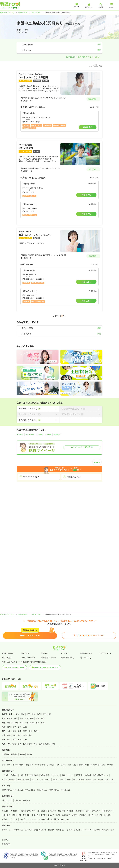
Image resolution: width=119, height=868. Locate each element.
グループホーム (58, 779)
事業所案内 (6, 844)
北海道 (17, 714)
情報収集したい (74, 477)
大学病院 (14, 775)
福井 (32, 718)
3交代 (10, 800)
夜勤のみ (27, 800)
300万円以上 (7, 790)
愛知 (9, 727)
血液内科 (62, 811)
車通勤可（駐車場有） (56, 830)
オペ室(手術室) (18, 765)
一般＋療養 (24, 775)
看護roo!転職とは (9, 653)
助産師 (29, 754)
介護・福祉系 (61, 765)
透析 (43, 765)
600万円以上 (42, 790)
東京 (9, 723)
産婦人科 (51, 815)
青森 (23, 714)
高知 (25, 740)
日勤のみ (18, 800)
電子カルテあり (108, 830)
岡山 (14, 735)
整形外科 (26, 815)
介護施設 (88, 775)
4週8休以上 (19, 830)
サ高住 (69, 779)
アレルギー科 (44, 819)
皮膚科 (75, 815)
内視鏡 (102, 765)
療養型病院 (34, 775)
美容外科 (5, 811)
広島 (9, 735)
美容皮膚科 (15, 811)
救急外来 (30, 765)
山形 (44, 714)
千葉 (27, 723)
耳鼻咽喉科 (66, 815)
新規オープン (7, 830)
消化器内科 (41, 811)
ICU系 (37, 765)
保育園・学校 (84, 765)
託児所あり (78, 830)
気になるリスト (105, 653)
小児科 (43, 815)
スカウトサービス (28, 658)
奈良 (30, 731)
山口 (30, 735)
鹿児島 (47, 744)
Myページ (25, 653)
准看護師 (14, 754)
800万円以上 (66, 790)
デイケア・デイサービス (41, 779)
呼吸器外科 (96, 811)
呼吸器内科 (31, 811)
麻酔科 (4, 819)
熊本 (30, 744)
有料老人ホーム (24, 779)
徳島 (9, 740)
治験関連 (110, 765)
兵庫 (20, 731)
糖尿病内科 (80, 811)
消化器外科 (6, 815)
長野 (43, 718)
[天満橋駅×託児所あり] (38, 409)
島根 (25, 735)
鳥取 (20, 735)
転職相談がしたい (31, 477)
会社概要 (5, 840)
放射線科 (107, 815)
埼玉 (21, 723)
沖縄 (53, 744)
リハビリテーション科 (28, 819)
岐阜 (14, 727)
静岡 (20, 727)
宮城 (34, 714)
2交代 (4, 800)
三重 (25, 727)
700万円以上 (54, 790)
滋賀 (25, 731)
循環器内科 (52, 811)
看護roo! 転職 (23, 13)
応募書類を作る (86, 653)
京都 (14, 731)
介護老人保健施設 (9, 779)
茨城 (32, 723)
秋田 (39, 714)
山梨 (37, 718)
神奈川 (15, 723)
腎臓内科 (70, 811)
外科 (88, 811)
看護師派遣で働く (67, 658)
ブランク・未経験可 (92, 830)
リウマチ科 (13, 819)
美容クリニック (68, 775)
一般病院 (5, 775)
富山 (21, 718)
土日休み (28, 830)
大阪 (9, 731)
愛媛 (20, 740)
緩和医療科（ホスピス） (60, 819)
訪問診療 (94, 765)
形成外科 (35, 815)
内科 (23, 811)
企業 (112, 779)
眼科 (58, 815)
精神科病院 (45, 775)
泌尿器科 (83, 815)
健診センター (91, 779)
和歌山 (37, 731)
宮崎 (41, 744)
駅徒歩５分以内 (40, 830)
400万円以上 (19, 790)
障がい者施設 (79, 779)
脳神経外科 (17, 815)
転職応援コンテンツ (49, 658)
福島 (50, 714)
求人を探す (65, 653)
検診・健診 (72, 765)
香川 (14, 740)
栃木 (37, 723)
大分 (36, 744)
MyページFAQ (86, 658)
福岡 (14, 744)
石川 (27, 718)
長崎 (25, 744)
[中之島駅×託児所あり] (38, 420)
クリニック (55, 775)
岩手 (28, 714)
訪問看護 (50, 765)
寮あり (69, 830)
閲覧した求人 (7, 658)
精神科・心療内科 (95, 815)
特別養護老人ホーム (101, 775)
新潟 (16, 718)
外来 (9, 765)
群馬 (43, 723)
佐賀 (19, 744)
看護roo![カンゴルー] (7, 13)
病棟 (4, 765)
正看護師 (5, 754)
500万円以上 (30, 790)
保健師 (22, 754)
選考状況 (44, 653)
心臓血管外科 (107, 811)
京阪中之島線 (36, 13)
